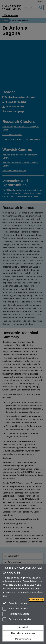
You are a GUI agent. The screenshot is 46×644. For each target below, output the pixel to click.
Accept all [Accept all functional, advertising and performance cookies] (23, 627)
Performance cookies (17, 620)
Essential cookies (15, 603)
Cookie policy (36, 600)
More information (23, 639)
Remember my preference (23, 633)
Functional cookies (15, 609)
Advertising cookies (16, 614)
